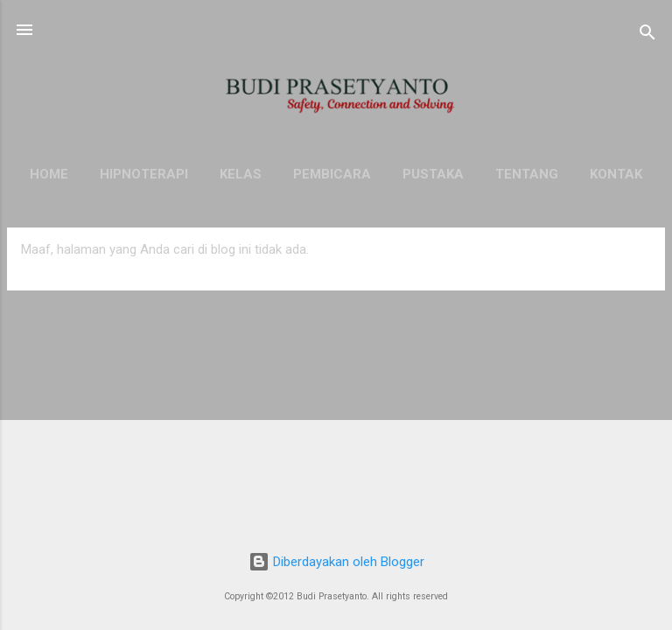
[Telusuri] (647, 35)
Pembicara (332, 174)
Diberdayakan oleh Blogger (336, 562)
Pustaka (433, 174)
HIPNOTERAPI (144, 174)
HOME (49, 174)
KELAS (241, 174)
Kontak (616, 174)
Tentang (527, 174)
